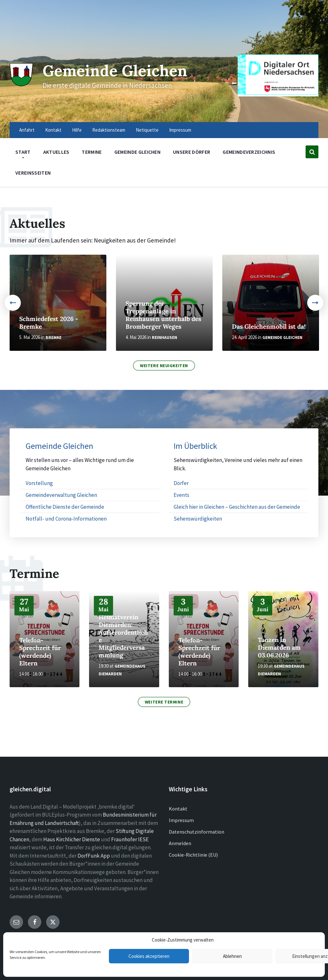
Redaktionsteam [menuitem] (109, 130)
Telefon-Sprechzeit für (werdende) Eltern (40, 652)
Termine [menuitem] (92, 152)
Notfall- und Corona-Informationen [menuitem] (66, 519)
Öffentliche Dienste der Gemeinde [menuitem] (65, 507)
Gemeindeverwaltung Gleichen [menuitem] (61, 495)
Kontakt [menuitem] (53, 130)
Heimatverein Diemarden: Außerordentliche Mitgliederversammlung (123, 636)
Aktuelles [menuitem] (56, 152)
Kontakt (178, 809)
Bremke (53, 338)
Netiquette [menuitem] (147, 130)
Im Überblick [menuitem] (195, 446)
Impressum (181, 820)
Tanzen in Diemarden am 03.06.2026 (279, 647)
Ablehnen (232, 956)
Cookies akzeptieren (149, 956)
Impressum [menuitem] (180, 130)
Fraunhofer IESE (130, 839)
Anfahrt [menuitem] (27, 130)
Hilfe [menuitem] (77, 130)
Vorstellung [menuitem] (39, 483)
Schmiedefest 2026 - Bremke (49, 323)
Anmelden (180, 843)
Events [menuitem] (181, 495)
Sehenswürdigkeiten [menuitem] (198, 519)
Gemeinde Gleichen (118, 70)
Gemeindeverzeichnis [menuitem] (249, 152)
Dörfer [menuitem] (181, 483)
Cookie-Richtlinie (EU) (193, 855)
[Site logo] (21, 84)
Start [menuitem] (23, 152)
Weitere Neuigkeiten (164, 366)
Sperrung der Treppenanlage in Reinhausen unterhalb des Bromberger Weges (163, 315)
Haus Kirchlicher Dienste (72, 839)
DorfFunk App (94, 856)
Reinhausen (164, 338)
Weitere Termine (164, 702)
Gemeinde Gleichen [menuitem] (137, 152)
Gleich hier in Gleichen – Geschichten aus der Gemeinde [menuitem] (237, 507)
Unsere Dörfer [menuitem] (192, 152)
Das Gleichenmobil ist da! (269, 326)
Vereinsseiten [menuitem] (33, 173)
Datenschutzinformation (197, 832)
